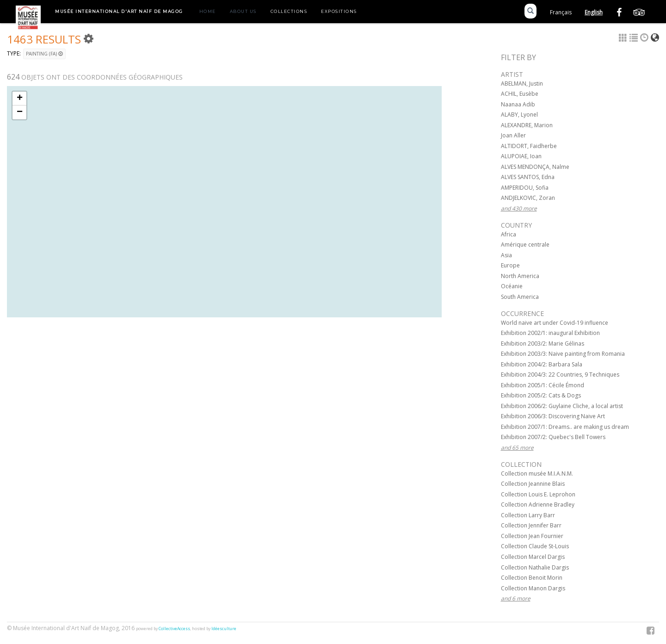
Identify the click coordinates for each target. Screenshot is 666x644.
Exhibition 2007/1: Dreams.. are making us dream (565, 427)
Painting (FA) (44, 54)
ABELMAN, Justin (522, 84)
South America (520, 297)
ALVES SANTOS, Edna (528, 177)
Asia (506, 255)
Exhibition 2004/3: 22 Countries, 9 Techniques (560, 375)
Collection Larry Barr (528, 515)
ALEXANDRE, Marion (527, 125)
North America (520, 276)
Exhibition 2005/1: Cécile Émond (543, 385)
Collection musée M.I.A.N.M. (537, 474)
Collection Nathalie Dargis (535, 567)
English (594, 12)
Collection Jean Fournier (532, 536)
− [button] (20, 112)
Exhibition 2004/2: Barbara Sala (542, 364)
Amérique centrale (525, 245)
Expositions (339, 11)
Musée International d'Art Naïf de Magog (119, 11)
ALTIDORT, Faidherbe (529, 146)
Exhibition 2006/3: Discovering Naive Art (553, 416)
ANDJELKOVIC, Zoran (528, 198)
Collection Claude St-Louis (535, 546)
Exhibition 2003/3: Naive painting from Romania (563, 354)
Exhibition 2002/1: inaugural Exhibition (550, 333)
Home (208, 11)
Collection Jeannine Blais (533, 484)
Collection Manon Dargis (533, 588)
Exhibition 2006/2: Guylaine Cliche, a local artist (562, 406)
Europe (510, 265)
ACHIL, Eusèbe (520, 94)
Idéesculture (224, 629)
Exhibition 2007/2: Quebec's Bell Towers (553, 437)
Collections (289, 11)
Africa (509, 234)
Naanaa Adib (518, 104)
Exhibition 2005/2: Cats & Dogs (541, 395)
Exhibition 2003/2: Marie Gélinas (543, 344)
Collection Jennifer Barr (531, 525)
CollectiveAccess (174, 629)
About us (243, 11)
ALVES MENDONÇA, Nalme (535, 167)
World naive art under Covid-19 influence (555, 323)
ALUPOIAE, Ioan (521, 156)
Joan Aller (513, 135)
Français (561, 12)
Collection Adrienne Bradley (538, 505)
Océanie (512, 286)
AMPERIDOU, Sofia (525, 188)
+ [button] (20, 99)
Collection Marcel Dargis (533, 557)
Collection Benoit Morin (532, 578)
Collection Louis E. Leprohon (538, 494)
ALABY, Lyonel (519, 115)
